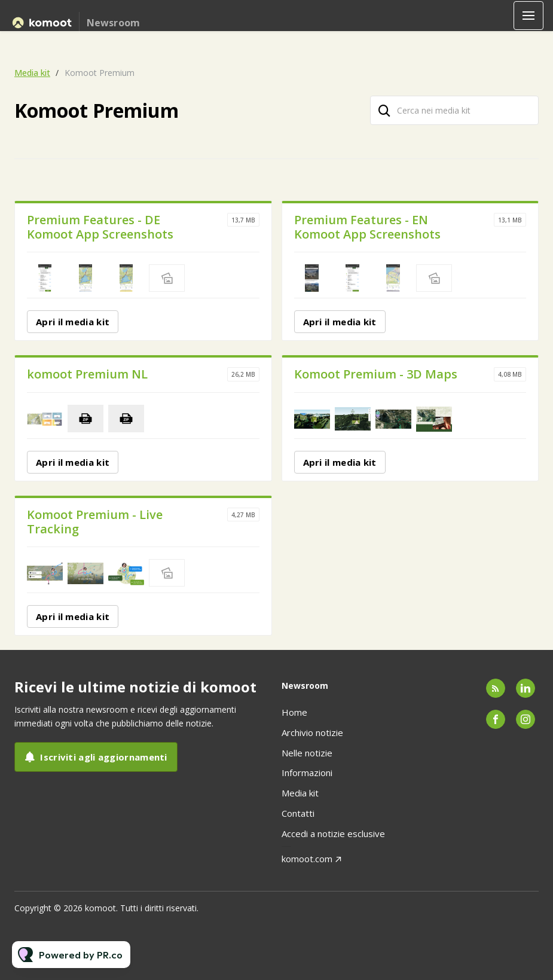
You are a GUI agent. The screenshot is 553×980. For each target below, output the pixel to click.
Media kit (32, 73)
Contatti (298, 813)
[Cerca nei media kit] (454, 110)
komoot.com (307, 859)
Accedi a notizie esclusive (333, 834)
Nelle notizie (307, 753)
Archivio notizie (312, 732)
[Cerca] (384, 110)
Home (294, 712)
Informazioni (307, 773)
